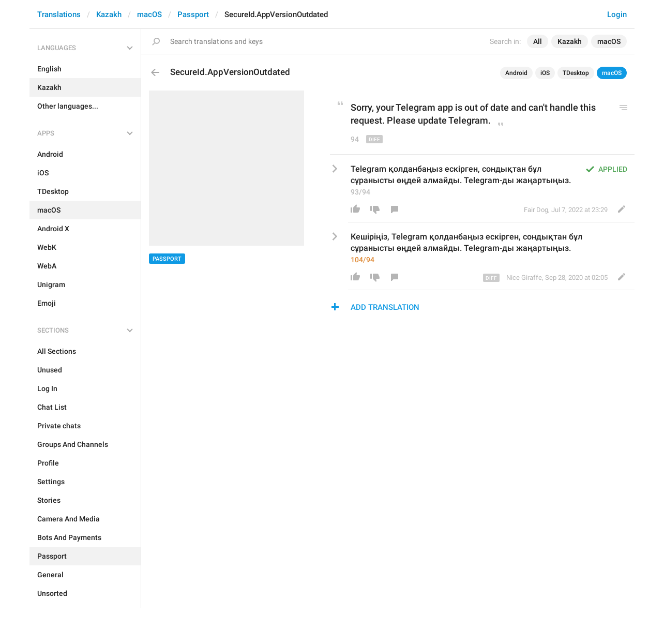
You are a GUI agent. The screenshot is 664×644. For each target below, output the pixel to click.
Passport (193, 14)
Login (617, 14)
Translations (59, 14)
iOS (545, 73)
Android (516, 73)
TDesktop (576, 73)
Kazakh (109, 14)
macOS (149, 14)
